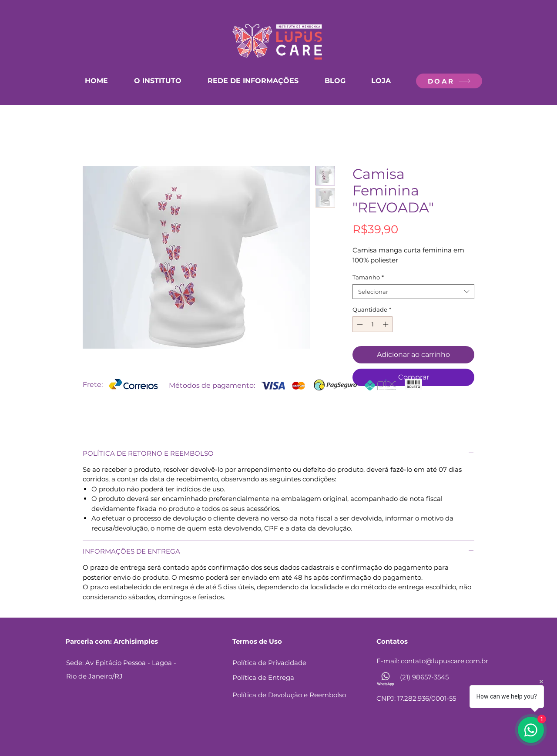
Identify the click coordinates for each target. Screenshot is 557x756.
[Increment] (386, 324)
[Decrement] (359, 324)
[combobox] (413, 292)
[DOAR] (449, 81)
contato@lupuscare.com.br (445, 661)
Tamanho (368, 277)
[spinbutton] (373, 324)
